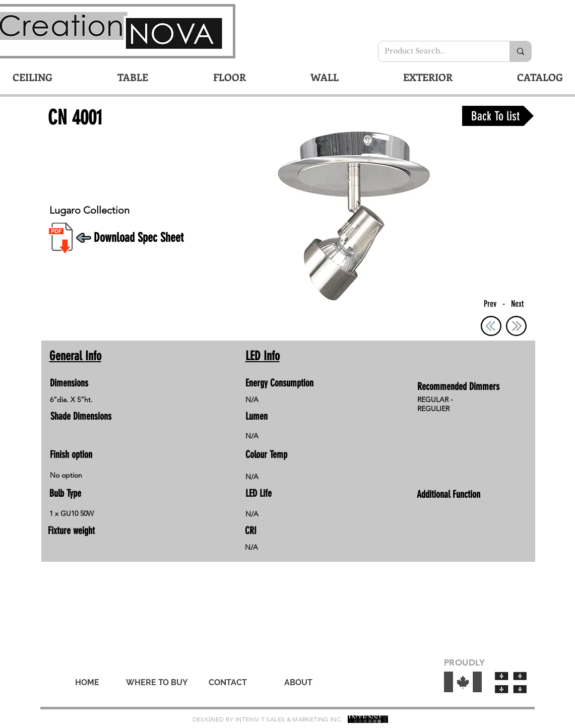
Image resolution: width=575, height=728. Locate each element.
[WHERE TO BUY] (157, 683)
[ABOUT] (298, 683)
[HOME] (87, 683)
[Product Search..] (436, 51)
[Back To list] (498, 116)
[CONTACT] (228, 683)
